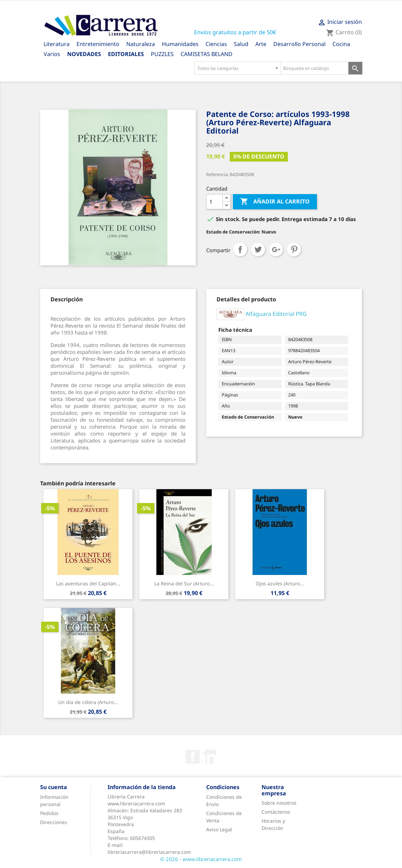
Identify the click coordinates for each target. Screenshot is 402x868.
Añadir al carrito (275, 202)
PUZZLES (162, 54)
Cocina (341, 44)
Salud (241, 44)
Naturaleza (141, 44)
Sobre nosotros (279, 803)
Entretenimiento (98, 44)
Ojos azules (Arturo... (280, 583)
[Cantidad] (214, 202)
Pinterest (294, 249)
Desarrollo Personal (299, 44)
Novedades (84, 54)
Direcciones (54, 822)
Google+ (276, 249)
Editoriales (126, 54)
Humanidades (180, 44)
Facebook (193, 757)
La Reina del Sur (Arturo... (184, 583)
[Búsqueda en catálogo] (315, 68)
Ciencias (216, 44)
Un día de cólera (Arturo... (88, 702)
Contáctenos (276, 812)
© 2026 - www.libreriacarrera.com (201, 859)
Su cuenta (54, 787)
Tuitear (258, 249)
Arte (261, 44)
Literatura (57, 44)
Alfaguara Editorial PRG (276, 313)
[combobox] (237, 68)
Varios (52, 54)
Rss (209, 757)
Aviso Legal (219, 829)
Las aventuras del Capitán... (88, 583)
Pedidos (49, 813)
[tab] (67, 299)
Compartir (240, 249)
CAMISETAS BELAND (207, 54)
